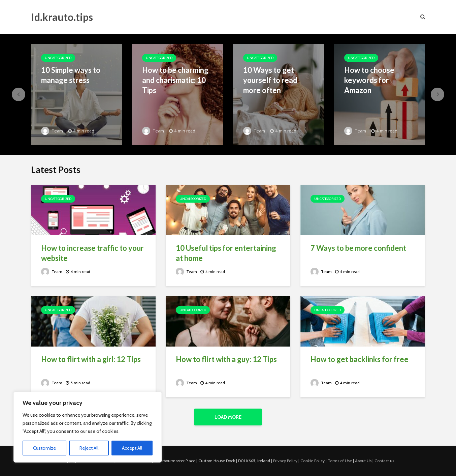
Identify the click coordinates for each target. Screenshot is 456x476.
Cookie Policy (313, 461)
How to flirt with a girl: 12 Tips (91, 359)
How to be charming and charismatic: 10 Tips (175, 80)
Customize (44, 448)
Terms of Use (340, 461)
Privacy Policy (285, 461)
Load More (228, 417)
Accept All (132, 448)
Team (52, 131)
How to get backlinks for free (360, 359)
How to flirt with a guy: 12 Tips (226, 359)
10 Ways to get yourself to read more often (270, 80)
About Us (363, 461)
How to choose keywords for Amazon (369, 80)
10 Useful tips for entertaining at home (226, 253)
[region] (88, 427)
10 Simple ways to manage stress (71, 75)
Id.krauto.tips (62, 17)
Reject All (89, 448)
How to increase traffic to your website (92, 253)
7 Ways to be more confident (358, 248)
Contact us (384, 461)
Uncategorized (58, 58)
